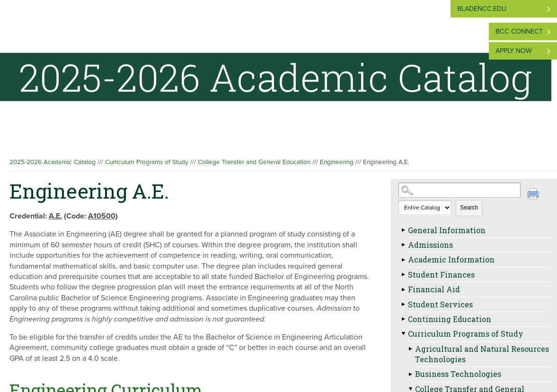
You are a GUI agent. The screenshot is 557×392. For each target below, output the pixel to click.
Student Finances (441, 274)
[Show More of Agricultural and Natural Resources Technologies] (410, 349)
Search (469, 208)
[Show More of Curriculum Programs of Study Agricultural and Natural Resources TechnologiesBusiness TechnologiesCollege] (403, 334)
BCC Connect (519, 31)
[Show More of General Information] (403, 230)
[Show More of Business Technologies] (410, 374)
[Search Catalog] (459, 190)
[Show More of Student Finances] (403, 275)
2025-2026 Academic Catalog (53, 162)
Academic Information (451, 259)
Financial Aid (434, 289)
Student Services (440, 304)
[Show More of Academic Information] (403, 260)
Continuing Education (450, 319)
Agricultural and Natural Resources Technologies (482, 354)
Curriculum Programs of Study (147, 162)
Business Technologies (458, 374)
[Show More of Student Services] (403, 305)
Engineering (337, 162)
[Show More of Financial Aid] (403, 289)
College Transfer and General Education (254, 162)
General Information (447, 230)
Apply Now (514, 51)
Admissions (430, 245)
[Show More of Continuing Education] (403, 319)
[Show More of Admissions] (403, 245)
